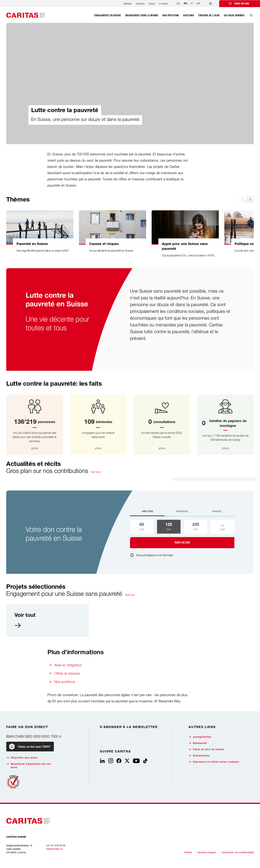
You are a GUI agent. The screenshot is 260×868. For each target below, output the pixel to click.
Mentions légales (207, 852)
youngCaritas (200, 737)
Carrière (140, 4)
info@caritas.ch (54, 849)
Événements (199, 756)
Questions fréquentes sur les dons (29, 766)
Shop (152, 4)
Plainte (188, 852)
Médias (128, 4)
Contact (163, 4)
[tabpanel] (182, 534)
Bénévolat (198, 743)
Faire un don (242, 4)
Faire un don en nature (206, 749)
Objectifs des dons (22, 758)
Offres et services (67, 673)
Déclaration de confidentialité (238, 852)
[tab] (147, 513)
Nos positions (65, 682)
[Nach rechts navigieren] (250, 200)
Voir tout (96, 472)
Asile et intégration (68, 665)
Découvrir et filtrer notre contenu (214, 762)
